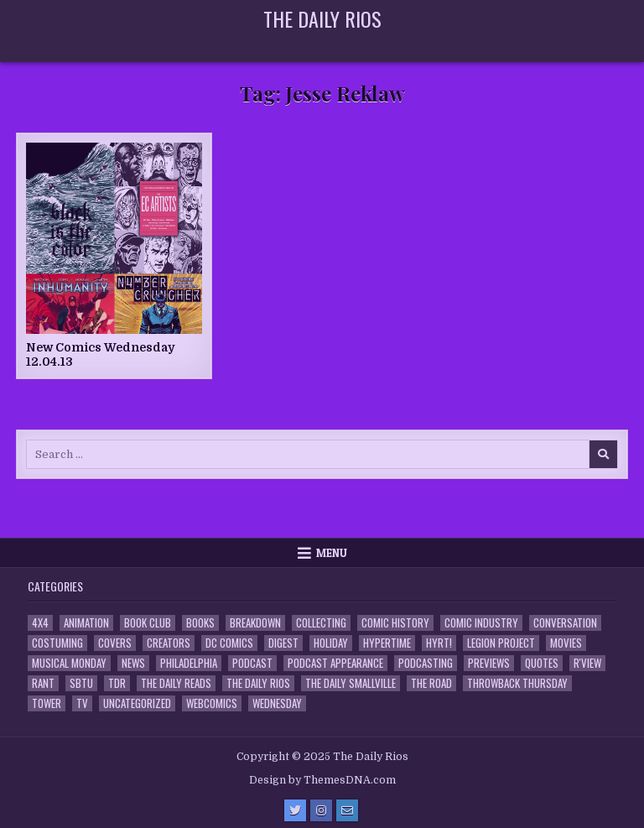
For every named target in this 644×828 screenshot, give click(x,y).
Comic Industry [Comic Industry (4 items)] (481, 623)
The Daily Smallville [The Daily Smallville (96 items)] (351, 683)
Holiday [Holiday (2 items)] (331, 643)
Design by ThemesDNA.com (322, 780)
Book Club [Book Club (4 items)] (148, 623)
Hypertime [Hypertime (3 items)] (387, 643)
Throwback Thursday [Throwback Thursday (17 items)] (517, 683)
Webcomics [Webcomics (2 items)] (212, 703)
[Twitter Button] (295, 810)
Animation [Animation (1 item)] (86, 623)
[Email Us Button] (347, 810)
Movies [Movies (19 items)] (566, 643)
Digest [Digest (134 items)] (283, 643)
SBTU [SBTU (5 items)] (81, 683)
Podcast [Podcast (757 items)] (252, 663)
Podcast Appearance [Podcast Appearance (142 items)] (335, 663)
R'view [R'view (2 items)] (587, 663)
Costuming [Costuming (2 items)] (57, 643)
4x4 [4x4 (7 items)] (40, 623)
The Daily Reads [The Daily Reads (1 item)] (176, 683)
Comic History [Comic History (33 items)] (395, 623)
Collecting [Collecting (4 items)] (321, 623)
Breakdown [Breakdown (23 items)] (255, 623)
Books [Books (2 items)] (200, 623)
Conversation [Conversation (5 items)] (565, 623)
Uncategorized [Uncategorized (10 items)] (137, 703)
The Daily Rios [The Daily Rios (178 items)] (258, 683)
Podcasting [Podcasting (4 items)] (426, 663)
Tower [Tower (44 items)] (47, 703)
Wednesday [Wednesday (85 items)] (277, 703)
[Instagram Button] (321, 810)
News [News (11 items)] (133, 663)
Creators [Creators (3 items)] (169, 643)
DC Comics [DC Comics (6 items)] (229, 643)
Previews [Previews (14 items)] (489, 663)
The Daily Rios (322, 18)
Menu (332, 553)
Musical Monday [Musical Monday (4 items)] (69, 663)
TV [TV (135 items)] (82, 703)
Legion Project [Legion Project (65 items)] (501, 643)
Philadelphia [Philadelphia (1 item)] (189, 663)
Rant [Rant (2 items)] (43, 683)
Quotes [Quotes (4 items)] (542, 663)
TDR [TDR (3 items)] (117, 683)
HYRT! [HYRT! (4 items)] (439, 643)
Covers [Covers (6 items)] (115, 643)
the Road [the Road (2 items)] (431, 683)
